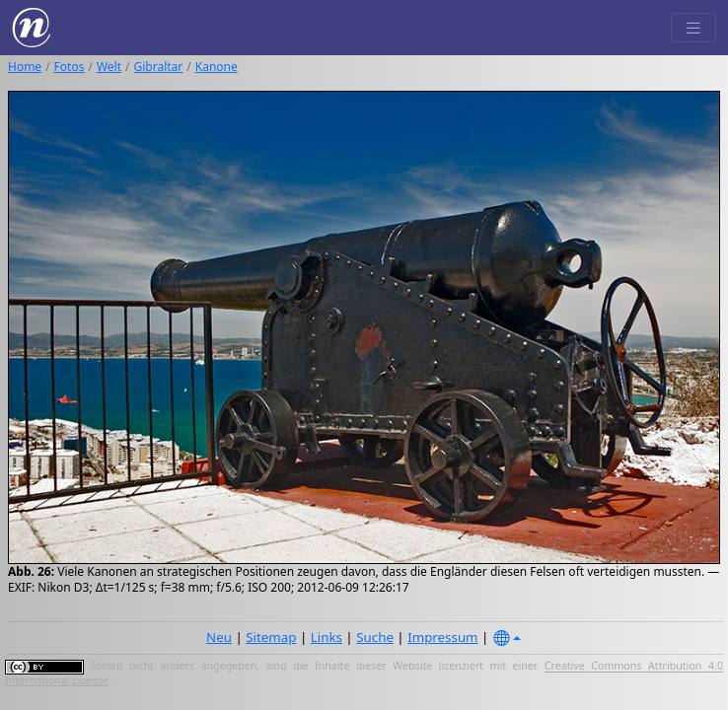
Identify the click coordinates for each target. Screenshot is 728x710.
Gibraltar (159, 67)
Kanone (217, 67)
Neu (219, 637)
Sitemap (271, 637)
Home (25, 67)
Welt (109, 67)
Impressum (442, 637)
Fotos (70, 67)
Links (327, 637)
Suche (375, 637)
